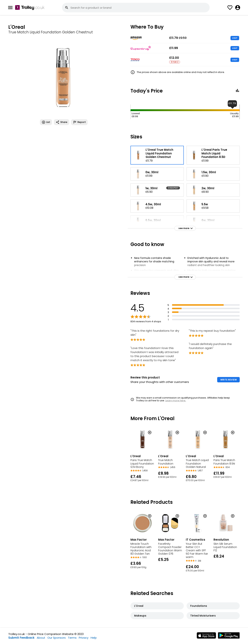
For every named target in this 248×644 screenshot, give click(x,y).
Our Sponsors (57, 638)
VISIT (235, 38)
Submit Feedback (21, 638)
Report (79, 122)
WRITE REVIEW (229, 380)
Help (94, 638)
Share (62, 122)
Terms (72, 638)
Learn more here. (176, 400)
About (41, 638)
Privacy (84, 638)
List (46, 122)
